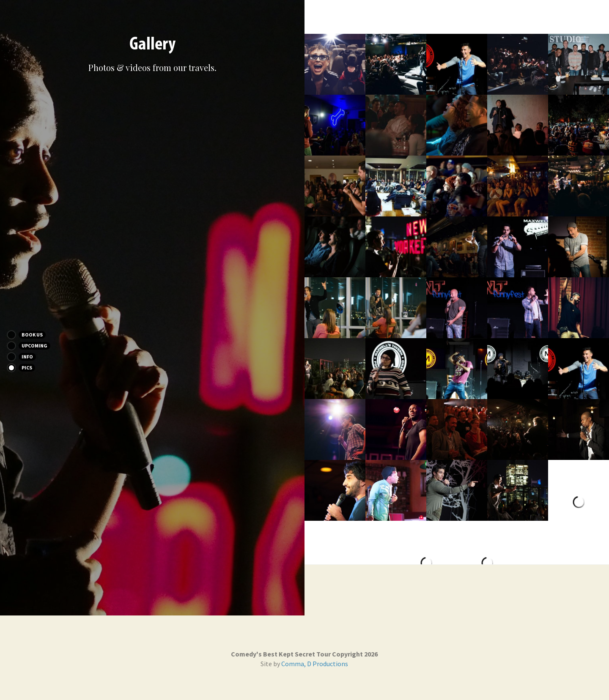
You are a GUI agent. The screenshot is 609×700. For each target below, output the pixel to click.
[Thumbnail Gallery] (335, 64)
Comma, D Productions (315, 664)
